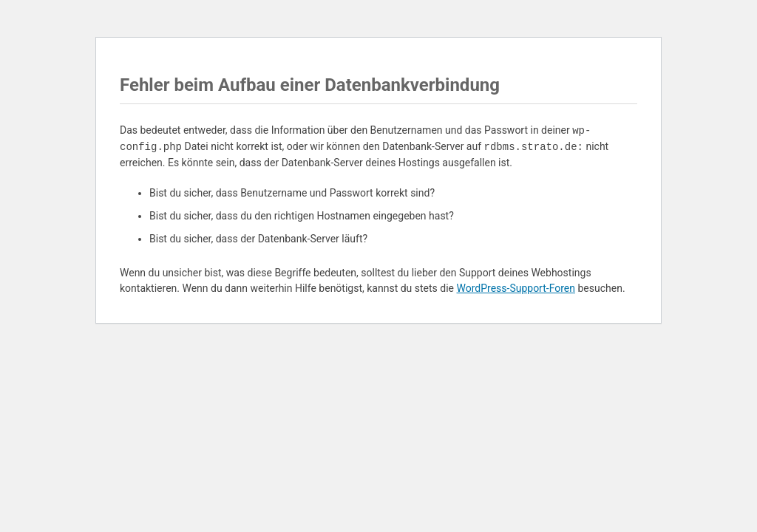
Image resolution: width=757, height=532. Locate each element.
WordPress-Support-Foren (516, 288)
